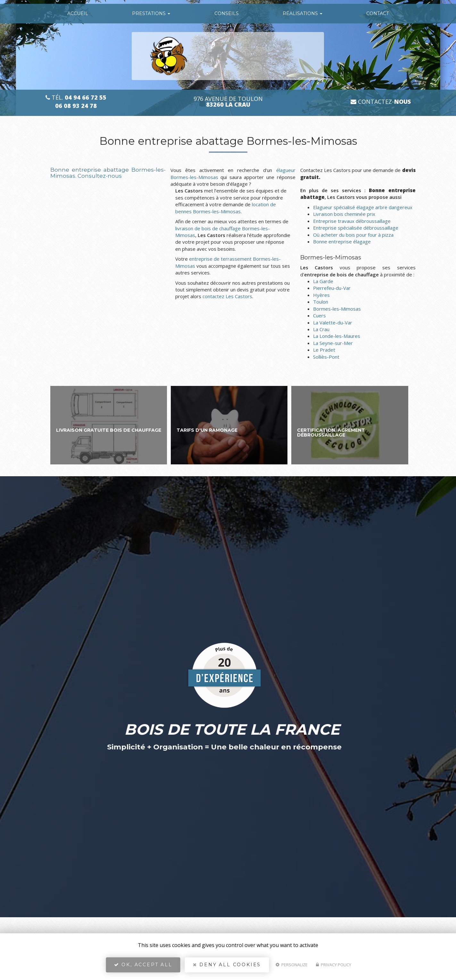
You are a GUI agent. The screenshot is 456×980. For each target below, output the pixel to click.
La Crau (321, 329)
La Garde (323, 281)
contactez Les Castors (227, 296)
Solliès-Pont (326, 357)
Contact (377, 13)
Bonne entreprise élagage (342, 241)
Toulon (321, 302)
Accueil (78, 13)
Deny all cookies (227, 966)
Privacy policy (334, 966)
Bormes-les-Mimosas (337, 309)
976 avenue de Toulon (228, 102)
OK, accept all (143, 966)
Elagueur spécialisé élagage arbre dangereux (363, 207)
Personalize (292, 966)
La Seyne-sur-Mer (333, 343)
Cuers (319, 315)
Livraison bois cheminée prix (344, 214)
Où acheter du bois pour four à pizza (353, 235)
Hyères (321, 295)
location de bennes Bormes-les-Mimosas (226, 208)
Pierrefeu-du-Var (332, 288)
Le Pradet (324, 350)
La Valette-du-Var (333, 323)
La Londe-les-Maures (337, 336)
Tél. (76, 98)
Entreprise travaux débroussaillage (352, 221)
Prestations (151, 13)
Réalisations (303, 13)
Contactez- (381, 102)
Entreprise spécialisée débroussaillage (356, 228)
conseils (227, 13)
